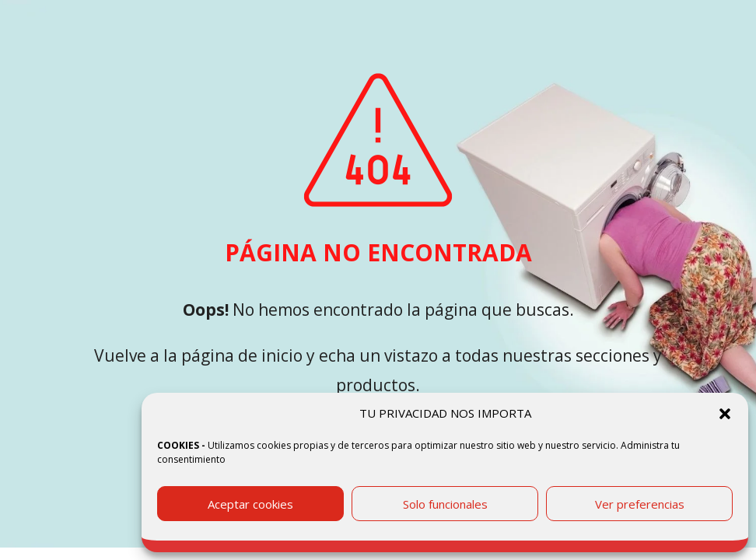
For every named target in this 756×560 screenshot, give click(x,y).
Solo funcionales (445, 504)
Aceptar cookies (250, 504)
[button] (725, 414)
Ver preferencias (640, 504)
